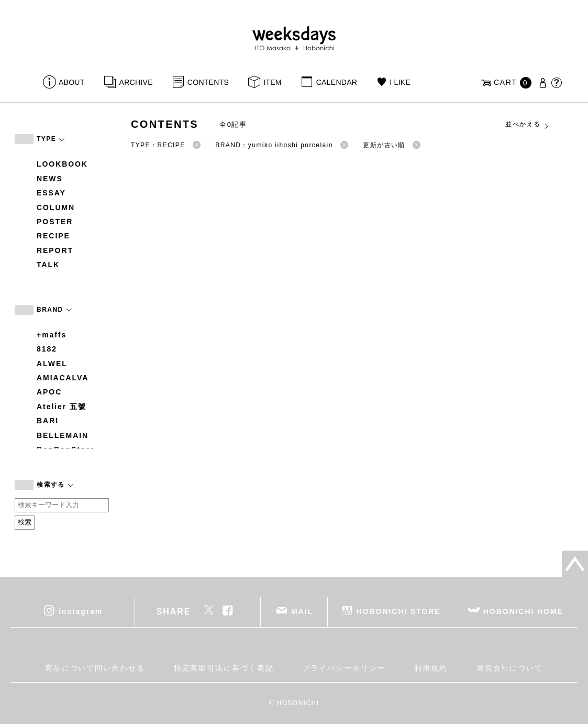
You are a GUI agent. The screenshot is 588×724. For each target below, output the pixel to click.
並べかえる (527, 125)
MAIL (302, 611)
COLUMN (56, 207)
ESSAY (51, 193)
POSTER (55, 222)
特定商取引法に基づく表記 (224, 668)
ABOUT (72, 82)
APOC (49, 392)
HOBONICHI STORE (399, 611)
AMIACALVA (63, 378)
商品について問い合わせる (95, 668)
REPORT (55, 250)
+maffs (52, 335)
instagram (81, 611)
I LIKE (400, 82)
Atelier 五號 (62, 407)
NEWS (50, 179)
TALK (48, 265)
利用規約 (431, 668)
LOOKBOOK (62, 164)
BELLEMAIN (63, 435)
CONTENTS (208, 82)
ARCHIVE (136, 82)
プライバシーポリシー (344, 668)
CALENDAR (337, 82)
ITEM (273, 82)
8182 (47, 349)
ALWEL (52, 364)
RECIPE (53, 236)
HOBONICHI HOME (523, 611)
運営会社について (510, 668)
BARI (48, 421)
